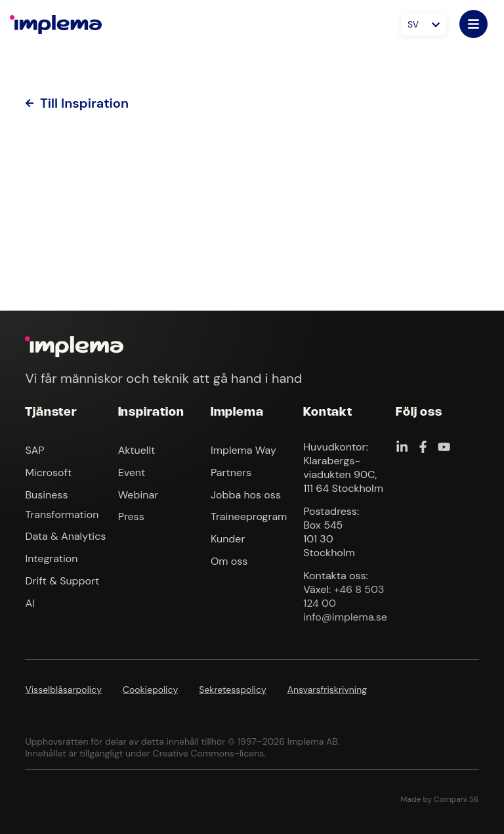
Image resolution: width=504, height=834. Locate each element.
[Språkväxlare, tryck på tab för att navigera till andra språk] (424, 24)
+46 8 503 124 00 (344, 596)
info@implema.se (345, 617)
